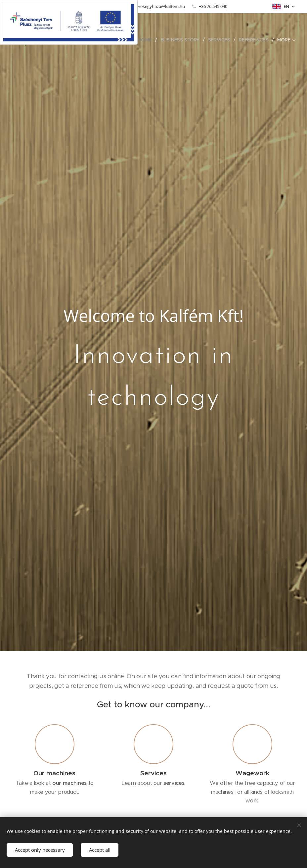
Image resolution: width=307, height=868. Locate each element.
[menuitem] (148, 40)
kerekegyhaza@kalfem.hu (159, 6)
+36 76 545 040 (213, 6)
